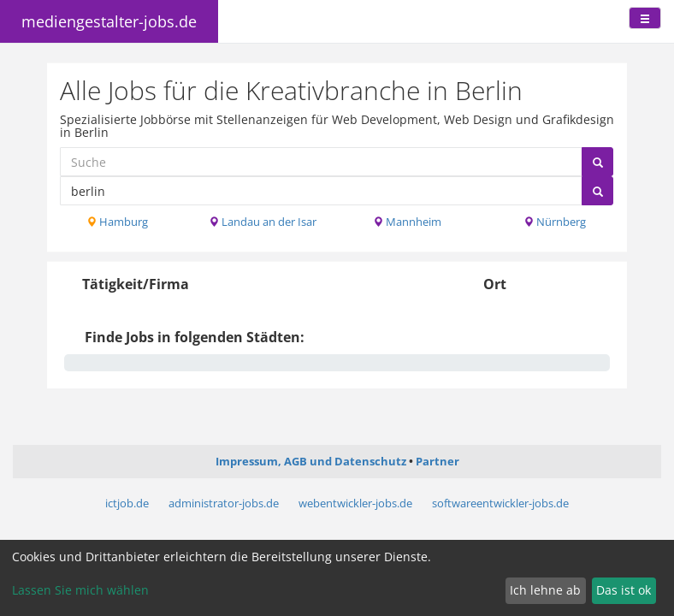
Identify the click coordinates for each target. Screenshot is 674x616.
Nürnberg (555, 222)
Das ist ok (624, 590)
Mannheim (407, 222)
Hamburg (117, 222)
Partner (438, 461)
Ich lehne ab (545, 590)
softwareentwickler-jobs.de (500, 503)
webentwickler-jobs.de (355, 503)
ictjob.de (127, 503)
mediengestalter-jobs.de (109, 21)
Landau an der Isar (263, 222)
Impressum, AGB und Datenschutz (311, 461)
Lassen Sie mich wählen (80, 590)
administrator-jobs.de (224, 503)
